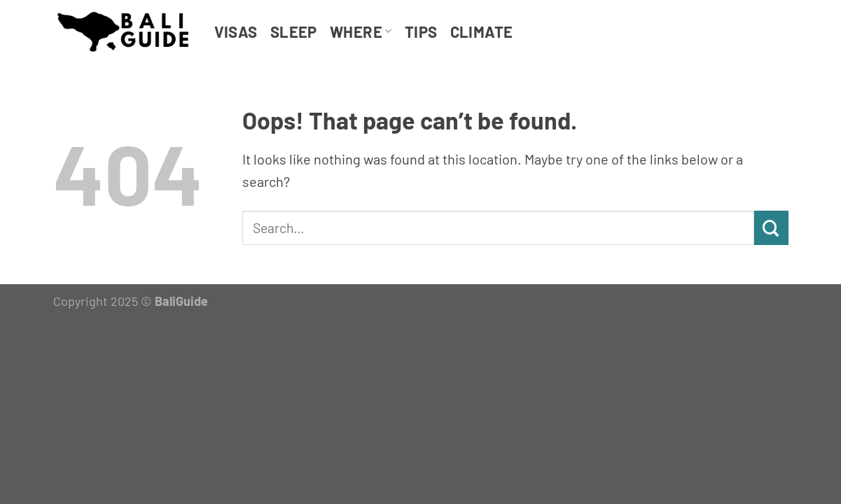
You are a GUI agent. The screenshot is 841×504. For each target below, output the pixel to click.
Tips (421, 31)
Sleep (294, 31)
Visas (236, 31)
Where (361, 31)
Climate (482, 31)
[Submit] (771, 228)
